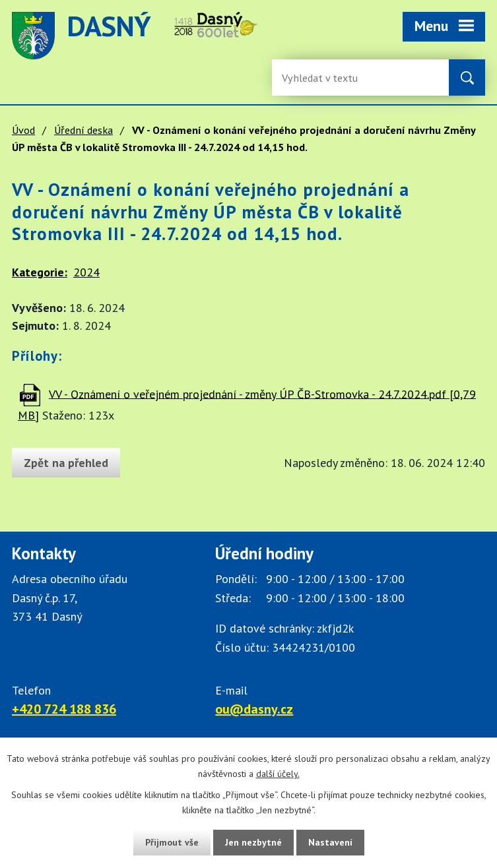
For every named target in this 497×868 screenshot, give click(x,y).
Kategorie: (40, 272)
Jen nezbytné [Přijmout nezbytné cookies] (253, 842)
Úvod (23, 130)
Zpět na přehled (66, 463)
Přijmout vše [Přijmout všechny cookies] (172, 842)
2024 (86, 272)
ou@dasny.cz (254, 709)
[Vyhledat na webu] (467, 77)
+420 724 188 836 (64, 709)
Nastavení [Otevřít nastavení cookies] (330, 842)
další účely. (278, 774)
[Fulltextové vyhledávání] (325, 77)
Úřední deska (83, 130)
